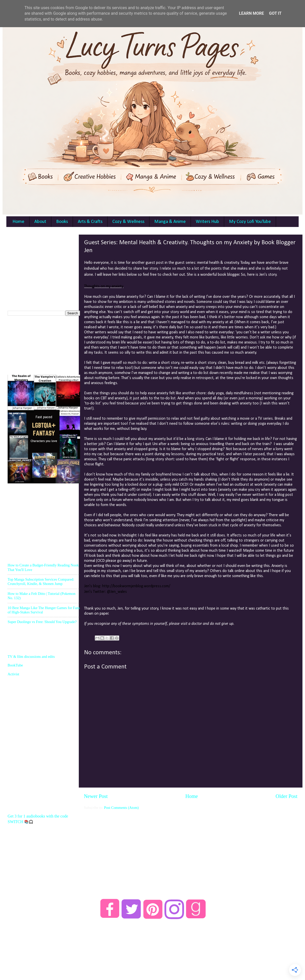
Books (62, 222)
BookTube (15, 665)
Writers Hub (207, 222)
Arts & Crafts (90, 222)
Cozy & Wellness (128, 222)
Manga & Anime (170, 222)
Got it (275, 13)
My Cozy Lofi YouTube (250, 222)
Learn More (251, 13)
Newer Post (96, 796)
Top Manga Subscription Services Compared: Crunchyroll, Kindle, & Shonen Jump (41, 582)
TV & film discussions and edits (31, 657)
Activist (13, 674)
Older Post (286, 796)
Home (18, 222)
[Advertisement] (46, 266)
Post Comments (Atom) (121, 808)
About (40, 222)
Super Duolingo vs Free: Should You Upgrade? (42, 622)
